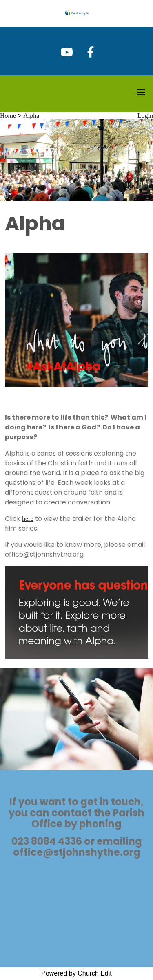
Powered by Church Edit (76, 973)
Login (145, 116)
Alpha (31, 116)
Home (8, 116)
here (28, 519)
